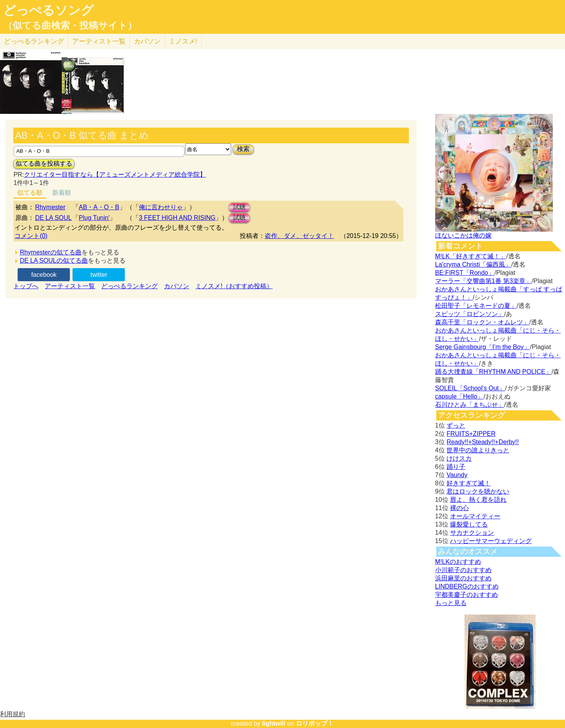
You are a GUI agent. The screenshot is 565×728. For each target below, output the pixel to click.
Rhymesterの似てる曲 (50, 252)
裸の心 (459, 508)
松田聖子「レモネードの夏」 (476, 306)
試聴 (239, 207)
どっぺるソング (48, 10)
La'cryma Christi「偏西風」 (473, 264)
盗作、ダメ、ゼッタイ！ (299, 236)
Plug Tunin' (94, 218)
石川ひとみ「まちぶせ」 (470, 405)
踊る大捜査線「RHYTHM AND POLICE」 (493, 372)
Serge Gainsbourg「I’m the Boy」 (483, 347)
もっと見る (451, 603)
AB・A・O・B (99, 207)
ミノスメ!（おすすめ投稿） (234, 286)
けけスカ (459, 458)
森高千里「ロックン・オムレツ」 (482, 322)
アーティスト (99, 41)
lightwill (274, 723)
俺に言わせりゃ (161, 207)
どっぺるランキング (129, 286)
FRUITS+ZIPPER (471, 434)
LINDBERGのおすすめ (467, 586)
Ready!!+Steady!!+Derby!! (483, 442)
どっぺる (34, 41)
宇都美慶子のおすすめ (467, 595)
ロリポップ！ (315, 723)
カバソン (147, 41)
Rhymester (50, 207)
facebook (44, 275)
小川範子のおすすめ (463, 570)
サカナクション (472, 533)
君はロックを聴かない (478, 491)
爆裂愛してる (469, 524)
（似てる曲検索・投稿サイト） (70, 26)
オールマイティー (475, 516)
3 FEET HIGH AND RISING (177, 218)
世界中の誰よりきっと (478, 450)
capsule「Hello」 (459, 396)
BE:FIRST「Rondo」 (465, 273)
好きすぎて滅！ (468, 483)
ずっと (456, 425)
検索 (243, 149)
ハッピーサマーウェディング (491, 541)
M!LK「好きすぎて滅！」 (471, 256)
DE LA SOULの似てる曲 (54, 261)
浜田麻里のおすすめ (463, 578)
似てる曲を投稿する (44, 164)
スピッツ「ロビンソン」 (470, 314)
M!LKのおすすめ (458, 562)
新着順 (62, 193)
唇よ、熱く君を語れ (478, 500)
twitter (99, 275)
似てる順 (30, 193)
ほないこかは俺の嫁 (463, 235)
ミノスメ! (183, 41)
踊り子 (456, 467)
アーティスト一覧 (70, 286)
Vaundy (457, 475)
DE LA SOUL (53, 218)
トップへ (26, 286)
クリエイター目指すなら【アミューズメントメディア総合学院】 (115, 175)
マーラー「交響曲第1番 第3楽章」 (483, 281)
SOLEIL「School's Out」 (470, 388)
